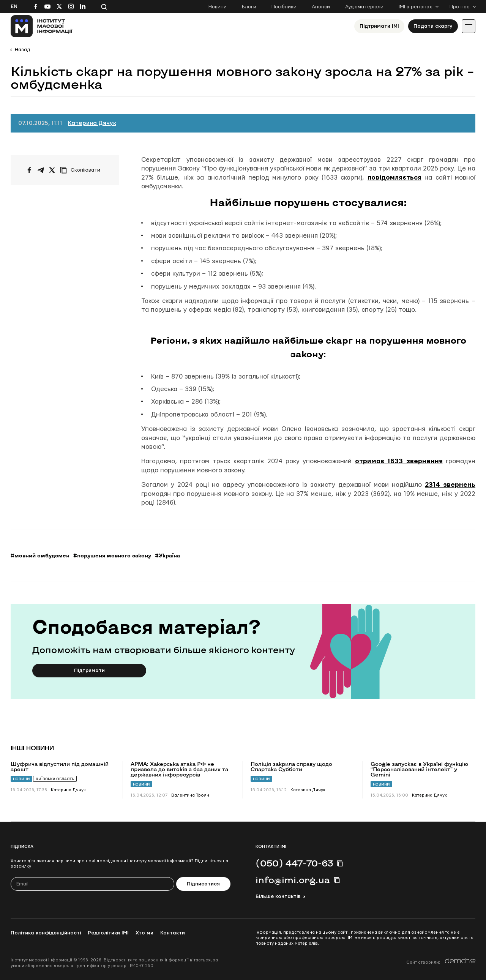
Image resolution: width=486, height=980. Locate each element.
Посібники (284, 7)
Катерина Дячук (92, 123)
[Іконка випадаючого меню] (469, 26)
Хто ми (144, 933)
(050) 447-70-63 (294, 863)
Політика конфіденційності (46, 933)
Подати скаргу (433, 26)
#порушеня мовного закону (112, 555)
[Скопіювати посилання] (82, 170)
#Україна (167, 555)
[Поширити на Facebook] (29, 170)
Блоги (249, 7)
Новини (218, 7)
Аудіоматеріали (364, 7)
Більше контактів (278, 896)
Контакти (173, 933)
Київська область (55, 779)
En (14, 6)
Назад (22, 50)
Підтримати (89, 671)
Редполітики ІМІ (108, 933)
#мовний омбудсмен (40, 555)
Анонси (321, 7)
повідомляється (394, 178)
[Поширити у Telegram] (41, 170)
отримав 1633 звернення (399, 461)
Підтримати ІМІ (379, 26)
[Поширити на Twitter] (52, 170)
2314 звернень (450, 485)
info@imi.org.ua (293, 880)
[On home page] (42, 26)
